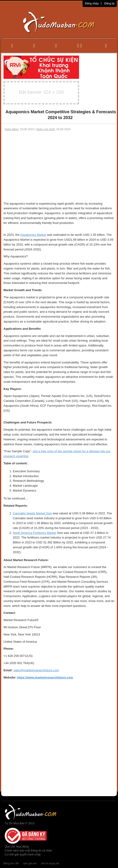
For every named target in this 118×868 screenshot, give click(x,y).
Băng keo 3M (11, 863)
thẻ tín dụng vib (50, 863)
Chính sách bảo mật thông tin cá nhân (28, 851)
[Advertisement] (59, 166)
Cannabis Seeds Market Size (32, 513)
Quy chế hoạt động (17, 847)
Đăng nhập (92, 3)
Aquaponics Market (33, 235)
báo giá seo (30, 863)
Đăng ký (109, 3)
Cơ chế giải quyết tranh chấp (23, 855)
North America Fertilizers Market (35, 533)
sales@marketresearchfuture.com (36, 670)
